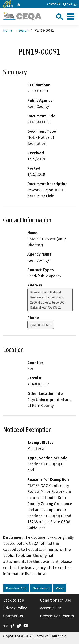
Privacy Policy (15, 608)
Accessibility (50, 608)
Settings (70, 4)
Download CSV (16, 588)
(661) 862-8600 (41, 325)
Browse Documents (57, 616)
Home (8, 30)
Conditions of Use (56, 600)
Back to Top (14, 600)
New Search (41, 588)
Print (59, 588)
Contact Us (53, 4)
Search (23, 30)
